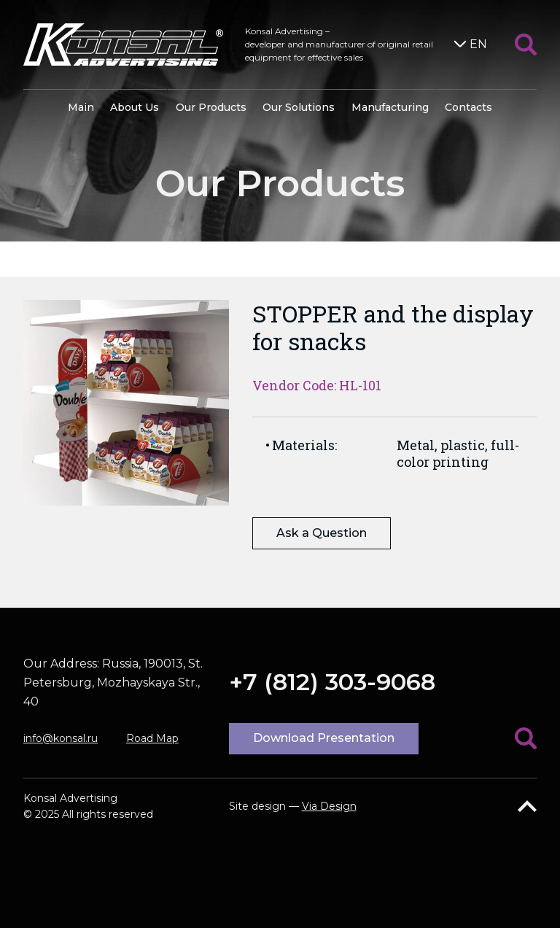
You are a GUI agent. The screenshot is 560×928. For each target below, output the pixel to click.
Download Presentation (324, 738)
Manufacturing (390, 107)
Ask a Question (322, 533)
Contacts (468, 107)
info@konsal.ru (61, 738)
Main (81, 107)
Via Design (329, 806)
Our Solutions (299, 107)
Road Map (152, 738)
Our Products (211, 107)
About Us (135, 107)
